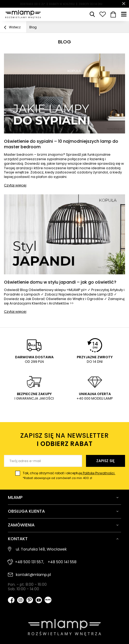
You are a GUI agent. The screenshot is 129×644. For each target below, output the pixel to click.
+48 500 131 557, (30, 562)
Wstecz (12, 28)
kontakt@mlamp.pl (33, 575)
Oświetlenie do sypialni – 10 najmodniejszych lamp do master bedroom (61, 144)
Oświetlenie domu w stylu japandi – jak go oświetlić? (60, 282)
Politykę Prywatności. (99, 473)
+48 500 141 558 (62, 562)
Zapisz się (105, 461)
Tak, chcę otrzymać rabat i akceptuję (69, 476)
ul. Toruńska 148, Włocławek (41, 549)
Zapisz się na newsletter (64, 440)
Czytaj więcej (15, 185)
